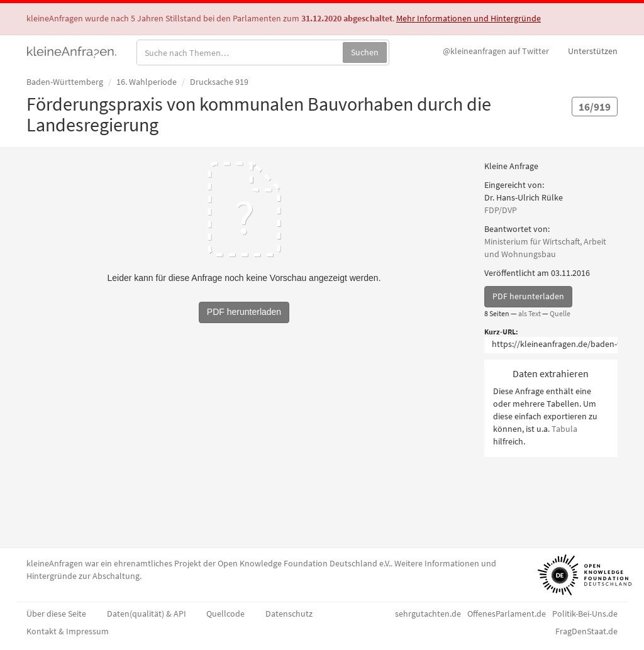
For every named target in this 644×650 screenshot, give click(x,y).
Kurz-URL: (501, 332)
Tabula (564, 429)
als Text (530, 313)
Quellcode (225, 614)
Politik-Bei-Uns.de (585, 614)
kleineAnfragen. (72, 51)
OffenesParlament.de (507, 614)
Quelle (560, 313)
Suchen (365, 52)
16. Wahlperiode (147, 82)
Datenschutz (289, 614)
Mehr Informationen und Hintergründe (469, 18)
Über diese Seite (56, 614)
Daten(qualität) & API (147, 614)
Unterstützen (593, 51)
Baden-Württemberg (65, 82)
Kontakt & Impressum (68, 631)
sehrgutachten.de (428, 614)
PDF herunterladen (528, 296)
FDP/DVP (501, 210)
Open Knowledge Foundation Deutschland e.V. (304, 563)
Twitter (496, 51)
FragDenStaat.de (586, 631)
